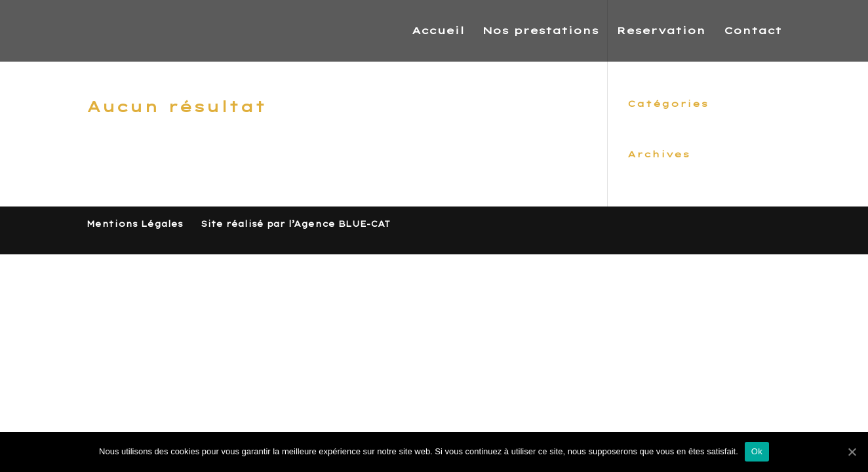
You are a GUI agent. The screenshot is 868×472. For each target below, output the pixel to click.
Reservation (661, 31)
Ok (757, 451)
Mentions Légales (135, 224)
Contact (753, 31)
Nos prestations (541, 31)
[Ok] (852, 452)
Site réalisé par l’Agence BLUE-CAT (295, 224)
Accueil (438, 31)
